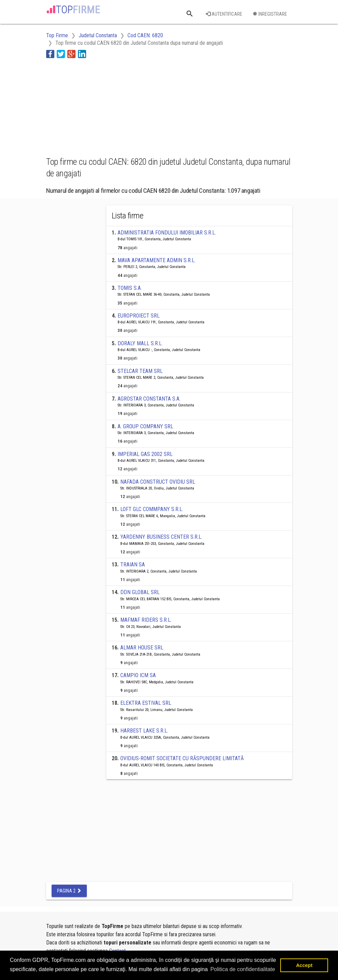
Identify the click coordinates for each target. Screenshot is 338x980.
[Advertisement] (101, 106)
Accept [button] (304, 965)
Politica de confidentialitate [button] (242, 969)
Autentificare (224, 14)
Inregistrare (270, 14)
